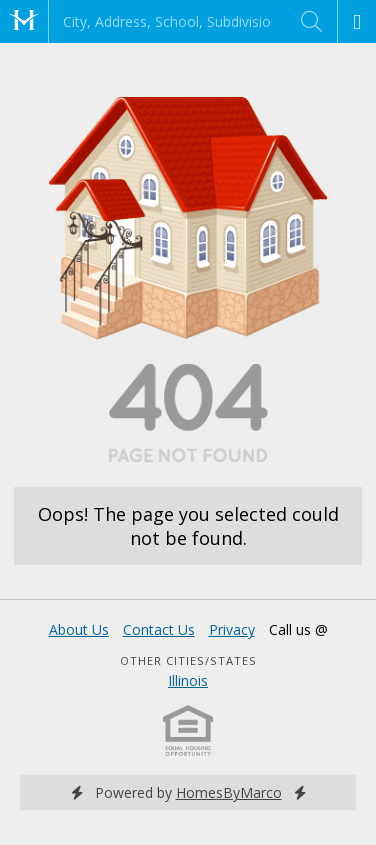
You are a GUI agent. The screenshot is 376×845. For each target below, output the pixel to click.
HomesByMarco (229, 792)
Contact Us (159, 629)
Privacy (232, 629)
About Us (79, 629)
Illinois (188, 680)
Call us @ (298, 629)
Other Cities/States (188, 660)
